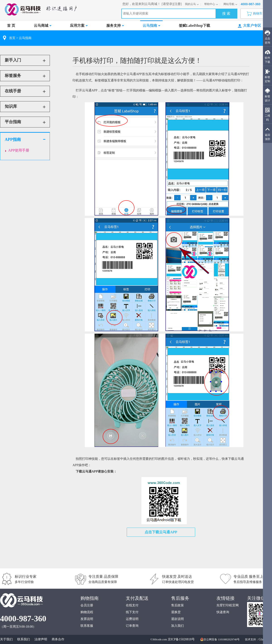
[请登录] (167, 4)
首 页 (11, 26)
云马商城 (43, 26)
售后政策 (177, 605)
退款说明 (177, 619)
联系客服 (87, 626)
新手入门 (13, 60)
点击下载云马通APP (161, 532)
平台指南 (13, 122)
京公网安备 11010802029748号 (220, 639)
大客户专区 (249, 26)
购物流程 (87, 612)
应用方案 (79, 26)
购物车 (256, 13)
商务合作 (58, 639)
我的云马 (192, 4)
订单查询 (132, 626)
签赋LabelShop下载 (194, 26)
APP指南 (13, 140)
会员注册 (87, 605)
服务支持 (115, 26)
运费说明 (132, 619)
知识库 (11, 106)
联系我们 (24, 639)
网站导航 (230, 4)
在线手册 (13, 91)
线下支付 (132, 612)
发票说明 (87, 619)
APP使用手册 (19, 150)
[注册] (177, 4)
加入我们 (177, 626)
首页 (12, 38)
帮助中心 (211, 4)
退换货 (176, 612)
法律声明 (41, 639)
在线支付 (132, 605)
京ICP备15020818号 (181, 639)
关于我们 (6, 639)
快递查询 (223, 612)
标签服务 (13, 76)
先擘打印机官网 (228, 605)
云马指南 (151, 26)
